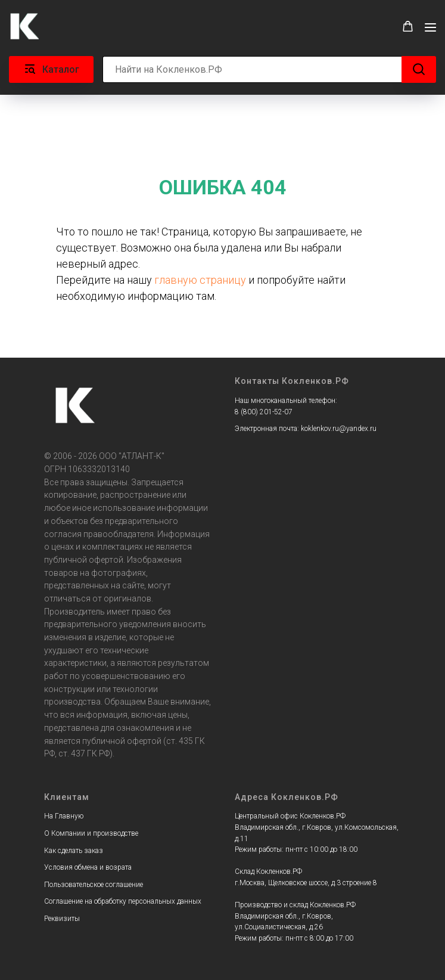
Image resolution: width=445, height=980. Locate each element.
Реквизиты (62, 919)
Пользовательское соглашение (94, 885)
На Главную (64, 816)
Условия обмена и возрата (88, 867)
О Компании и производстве (91, 833)
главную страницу (200, 280)
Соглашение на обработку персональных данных (123, 901)
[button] (408, 27)
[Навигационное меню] (430, 27)
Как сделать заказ (74, 851)
